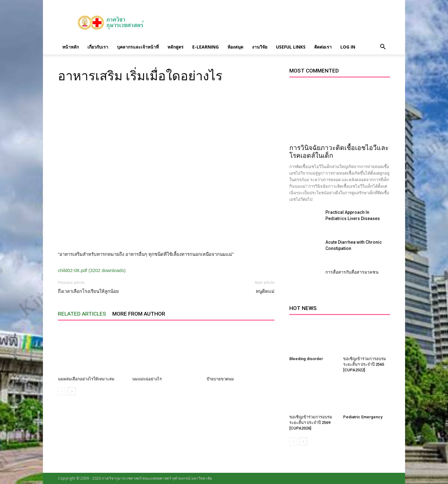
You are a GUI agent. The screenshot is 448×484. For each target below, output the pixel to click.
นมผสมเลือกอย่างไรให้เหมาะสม (86, 379)
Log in (348, 47)
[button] (383, 47)
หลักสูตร (175, 47)
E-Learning (205, 47)
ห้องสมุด (235, 47)
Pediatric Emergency (363, 417)
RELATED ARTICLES (82, 314)
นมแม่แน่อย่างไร (147, 379)
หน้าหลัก (70, 47)
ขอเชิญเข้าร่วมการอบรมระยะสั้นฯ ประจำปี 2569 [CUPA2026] (311, 423)
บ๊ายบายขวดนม (220, 379)
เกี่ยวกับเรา (98, 47)
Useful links (291, 47)
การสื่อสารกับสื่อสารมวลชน (352, 272)
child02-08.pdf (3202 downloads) (92, 270)
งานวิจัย (260, 47)
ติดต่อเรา (323, 47)
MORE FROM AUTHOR (139, 314)
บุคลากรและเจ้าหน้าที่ (138, 47)
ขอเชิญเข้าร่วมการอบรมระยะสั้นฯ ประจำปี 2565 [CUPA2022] (365, 364)
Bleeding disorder (306, 359)
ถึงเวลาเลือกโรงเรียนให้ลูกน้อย (88, 291)
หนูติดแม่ (265, 291)
